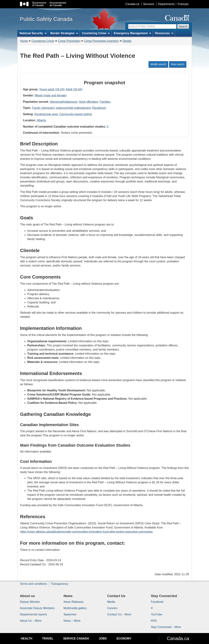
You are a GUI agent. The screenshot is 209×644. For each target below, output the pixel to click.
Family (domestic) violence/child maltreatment (61, 108)
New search (178, 64)
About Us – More (31, 621)
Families (105, 102)
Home (24, 41)
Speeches (70, 614)
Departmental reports (33, 614)
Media (111, 602)
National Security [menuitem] (33, 33)
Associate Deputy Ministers (37, 608)
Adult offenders (88, 102)
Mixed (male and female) (51, 95)
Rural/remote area (46, 114)
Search (183, 26)
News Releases (74, 602)
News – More (72, 621)
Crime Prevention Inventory (101, 41)
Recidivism (99, 108)
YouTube (157, 614)
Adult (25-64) (74, 89)
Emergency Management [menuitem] (132, 33)
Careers (112, 608)
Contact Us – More (119, 614)
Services (149, 4)
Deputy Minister (30, 602)
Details (127, 41)
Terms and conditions (34, 584)
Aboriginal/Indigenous (64, 102)
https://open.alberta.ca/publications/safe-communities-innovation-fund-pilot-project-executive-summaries (86, 532)
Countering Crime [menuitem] (96, 33)
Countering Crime (43, 41)
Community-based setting (76, 114)
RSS (154, 621)
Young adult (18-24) (52, 89)
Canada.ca (132, 4)
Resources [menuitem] (164, 33)
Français (183, 4)
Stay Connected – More (166, 627)
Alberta (41, 120)
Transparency (59, 584)
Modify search (158, 64)
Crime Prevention (69, 41)
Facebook (157, 602)
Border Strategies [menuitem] (64, 33)
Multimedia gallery (75, 608)
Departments (166, 4)
